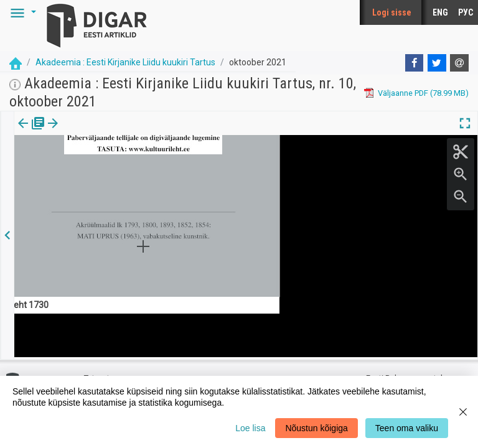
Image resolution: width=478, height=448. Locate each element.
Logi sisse (392, 12)
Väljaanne (31, 132)
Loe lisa (250, 428)
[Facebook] (415, 63)
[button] (21, 12)
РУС (466, 12)
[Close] (463, 412)
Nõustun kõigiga (316, 428)
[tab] (31, 132)
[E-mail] (459, 63)
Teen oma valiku (407, 428)
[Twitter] (437, 63)
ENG (440, 12)
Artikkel (87, 132)
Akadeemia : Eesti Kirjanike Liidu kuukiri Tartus (125, 62)
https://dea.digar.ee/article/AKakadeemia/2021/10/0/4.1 (116, 166)
